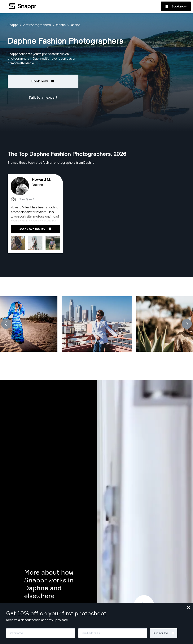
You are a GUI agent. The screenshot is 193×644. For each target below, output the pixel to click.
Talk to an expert (43, 97)
